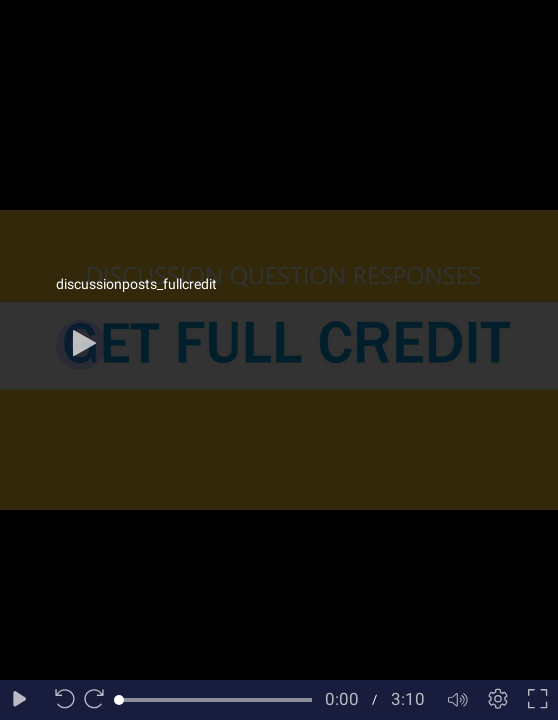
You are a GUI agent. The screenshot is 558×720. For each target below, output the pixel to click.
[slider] (215, 700)
